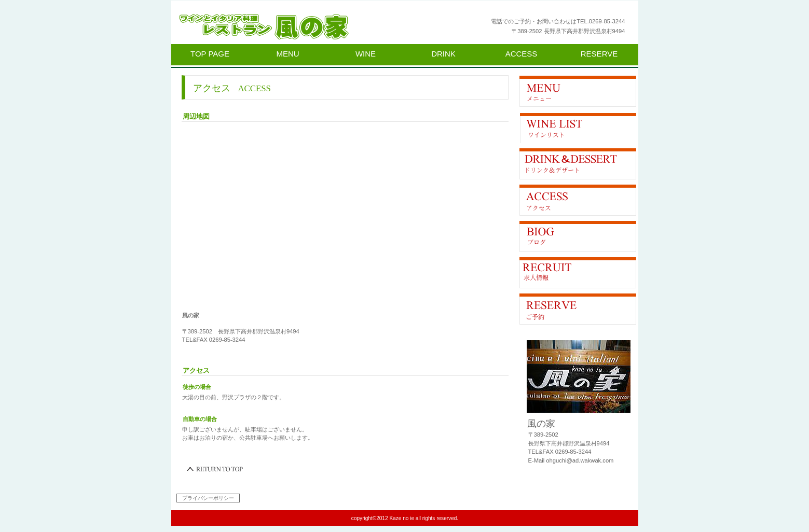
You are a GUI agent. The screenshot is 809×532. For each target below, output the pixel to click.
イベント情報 (578, 128)
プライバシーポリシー (208, 498)
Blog (578, 236)
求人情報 (578, 273)
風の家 (304, 27)
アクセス (578, 200)
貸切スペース (578, 164)
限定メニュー (578, 91)
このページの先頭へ (215, 469)
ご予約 (578, 309)
